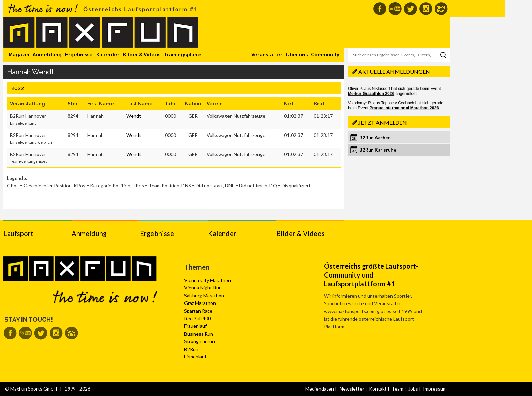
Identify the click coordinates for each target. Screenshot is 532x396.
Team (397, 389)
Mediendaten (320, 389)
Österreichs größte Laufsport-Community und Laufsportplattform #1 (371, 275)
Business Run (199, 334)
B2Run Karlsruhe (378, 150)
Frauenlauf (195, 326)
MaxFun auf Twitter (410, 9)
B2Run (191, 349)
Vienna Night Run (203, 288)
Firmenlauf (195, 357)
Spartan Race (198, 311)
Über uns (297, 55)
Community (325, 55)
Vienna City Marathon (208, 280)
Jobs (413, 389)
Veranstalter (267, 55)
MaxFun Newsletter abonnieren (441, 9)
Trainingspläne (182, 55)
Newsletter (352, 389)
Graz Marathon (200, 303)
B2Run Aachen (375, 138)
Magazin (19, 55)
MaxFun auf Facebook (380, 9)
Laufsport (18, 233)
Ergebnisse (79, 55)
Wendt (134, 116)
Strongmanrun (199, 341)
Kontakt (378, 389)
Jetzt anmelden (383, 122)
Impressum (435, 389)
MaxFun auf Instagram (426, 9)
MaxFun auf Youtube (395, 9)
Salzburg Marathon (204, 295)
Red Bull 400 (197, 318)
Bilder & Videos (142, 55)
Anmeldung (47, 55)
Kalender (108, 55)
